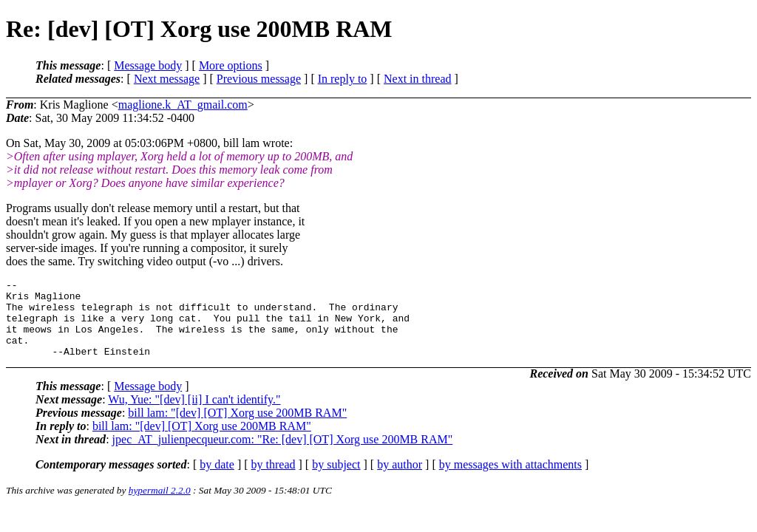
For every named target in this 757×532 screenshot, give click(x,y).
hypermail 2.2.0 (160, 506)
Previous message (259, 79)
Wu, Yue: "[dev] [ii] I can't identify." (194, 415)
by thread (274, 480)
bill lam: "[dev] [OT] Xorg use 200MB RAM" (237, 428)
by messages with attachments (510, 480)
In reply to (343, 79)
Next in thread (418, 79)
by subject (336, 480)
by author (400, 480)
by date (217, 480)
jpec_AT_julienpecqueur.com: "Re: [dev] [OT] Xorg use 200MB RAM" (283, 455)
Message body (148, 65)
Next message (167, 79)
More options (231, 65)
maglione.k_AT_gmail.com (183, 105)
